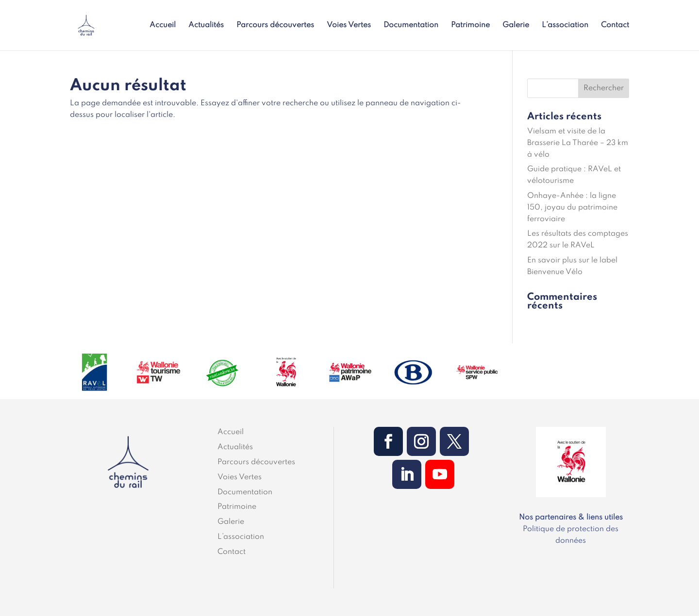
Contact (615, 25)
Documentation (411, 25)
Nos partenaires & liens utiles (571, 518)
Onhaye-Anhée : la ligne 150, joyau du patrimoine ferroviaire (572, 208)
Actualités (206, 25)
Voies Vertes (349, 25)
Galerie (516, 25)
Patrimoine (470, 25)
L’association (565, 25)
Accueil (163, 25)
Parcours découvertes (275, 25)
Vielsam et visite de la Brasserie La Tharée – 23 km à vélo (578, 143)
